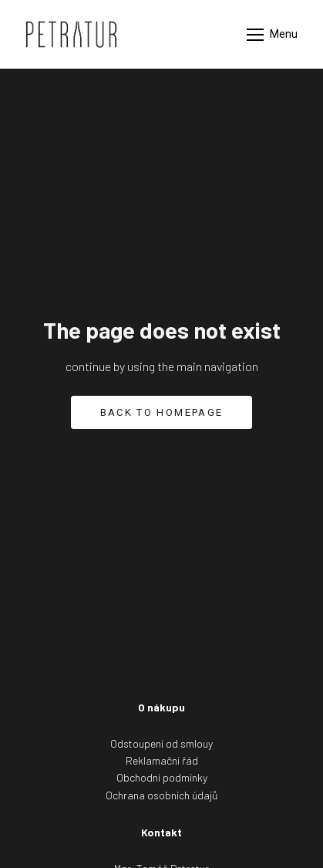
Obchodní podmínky (162, 777)
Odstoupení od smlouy (161, 743)
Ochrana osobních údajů (162, 795)
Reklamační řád (162, 760)
